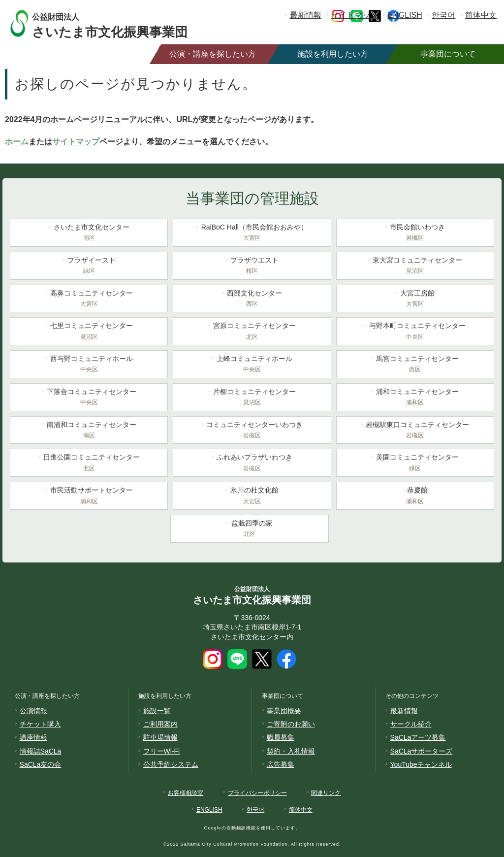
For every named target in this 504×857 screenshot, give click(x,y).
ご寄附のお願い (291, 724)
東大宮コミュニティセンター (415, 266)
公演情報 (33, 711)
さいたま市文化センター (89, 233)
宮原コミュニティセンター (252, 332)
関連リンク (326, 793)
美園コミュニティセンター (415, 463)
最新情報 (306, 15)
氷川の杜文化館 (252, 496)
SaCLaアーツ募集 (418, 737)
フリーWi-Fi (162, 751)
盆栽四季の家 (249, 529)
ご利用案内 (160, 724)
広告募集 (281, 764)
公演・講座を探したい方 (213, 54)
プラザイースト (89, 266)
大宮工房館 (415, 299)
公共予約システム (171, 764)
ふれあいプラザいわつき (252, 463)
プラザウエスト (252, 266)
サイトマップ (354, 15)
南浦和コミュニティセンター (89, 431)
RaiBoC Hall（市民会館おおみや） (252, 233)
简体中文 (481, 15)
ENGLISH (405, 15)
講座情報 (33, 737)
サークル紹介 (411, 724)
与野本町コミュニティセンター (415, 332)
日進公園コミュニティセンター (89, 463)
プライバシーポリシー (257, 793)
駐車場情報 (160, 737)
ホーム (17, 142)
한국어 (443, 15)
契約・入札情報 (291, 751)
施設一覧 (157, 711)
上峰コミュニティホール (252, 365)
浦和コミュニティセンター (415, 398)
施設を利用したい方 (333, 54)
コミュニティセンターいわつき (252, 431)
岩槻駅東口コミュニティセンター (415, 431)
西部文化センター (252, 299)
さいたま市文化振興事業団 (119, 23)
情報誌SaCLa (41, 751)
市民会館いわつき (415, 233)
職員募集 (281, 737)
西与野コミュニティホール (89, 365)
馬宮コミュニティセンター (415, 365)
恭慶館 (415, 496)
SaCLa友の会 (41, 764)
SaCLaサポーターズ (422, 751)
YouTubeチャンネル (421, 764)
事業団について (448, 54)
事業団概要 (284, 711)
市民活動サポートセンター (89, 496)
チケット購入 (40, 724)
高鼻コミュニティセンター (89, 299)
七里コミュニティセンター (89, 332)
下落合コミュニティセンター (89, 398)
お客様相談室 (186, 793)
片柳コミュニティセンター (252, 398)
